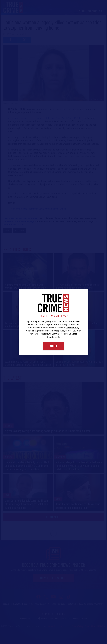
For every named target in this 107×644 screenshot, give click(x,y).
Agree (53, 346)
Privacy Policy (72, 328)
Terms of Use (68, 321)
